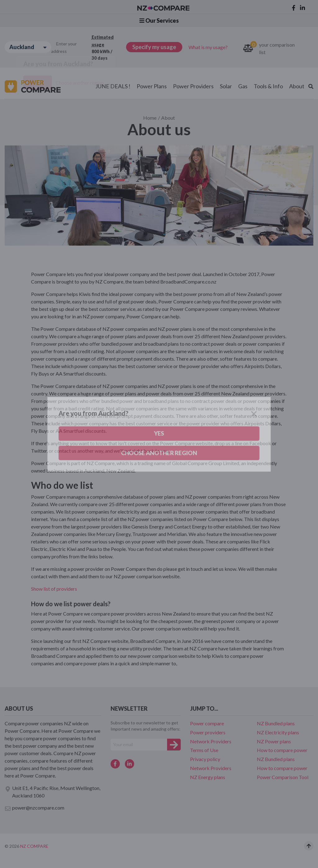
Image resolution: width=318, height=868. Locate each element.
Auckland (28, 47)
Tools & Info (268, 86)
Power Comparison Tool (283, 777)
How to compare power (282, 750)
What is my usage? (208, 47)
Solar (226, 86)
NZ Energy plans (208, 777)
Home (150, 118)
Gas (243, 86)
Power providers (208, 732)
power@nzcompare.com (34, 808)
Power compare (207, 723)
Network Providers (211, 741)
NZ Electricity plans (278, 732)
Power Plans (152, 86)
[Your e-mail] (139, 745)
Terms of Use (204, 750)
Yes (38, 83)
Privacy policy (205, 759)
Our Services (159, 21)
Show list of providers (54, 589)
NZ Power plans (274, 741)
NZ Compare (34, 846)
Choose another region (80, 83)
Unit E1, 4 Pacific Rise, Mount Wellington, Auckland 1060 (52, 792)
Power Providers (193, 86)
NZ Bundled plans (276, 723)
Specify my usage (154, 47)
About (297, 86)
